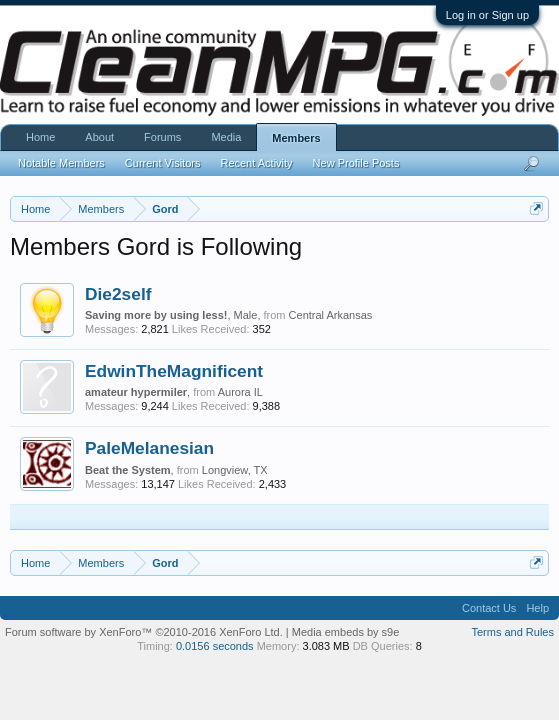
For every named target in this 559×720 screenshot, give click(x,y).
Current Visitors (163, 163)
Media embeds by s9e (346, 632)
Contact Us (489, 608)
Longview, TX (235, 470)
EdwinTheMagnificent (174, 371)
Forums (162, 137)
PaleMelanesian (149, 448)
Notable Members (61, 163)
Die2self (118, 294)
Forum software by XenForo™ (144, 632)
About (99, 137)
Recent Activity (256, 163)
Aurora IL (240, 392)
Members (296, 138)
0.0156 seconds (215, 646)
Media (226, 137)
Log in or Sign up (487, 15)
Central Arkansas (331, 315)
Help (537, 608)
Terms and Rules (512, 632)
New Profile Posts (356, 163)
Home (40, 137)
